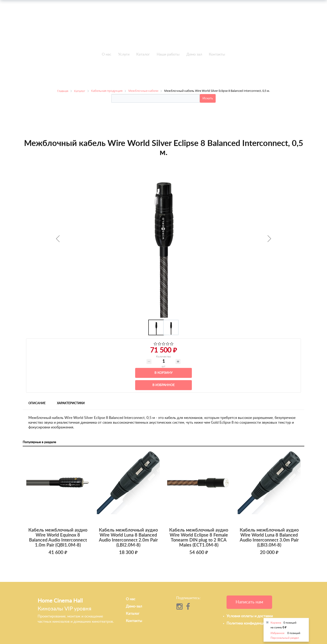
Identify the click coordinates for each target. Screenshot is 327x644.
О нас (107, 54)
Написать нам (249, 602)
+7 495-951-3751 (88, 24)
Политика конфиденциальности (253, 623)
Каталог (143, 54)
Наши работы (168, 54)
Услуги (124, 54)
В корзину (163, 373)
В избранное (163, 385)
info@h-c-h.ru (239, 29)
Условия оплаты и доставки (250, 616)
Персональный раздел (285, 638)
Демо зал (194, 54)
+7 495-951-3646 (88, 29)
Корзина (276, 623)
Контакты (217, 54)
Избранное (277, 633)
